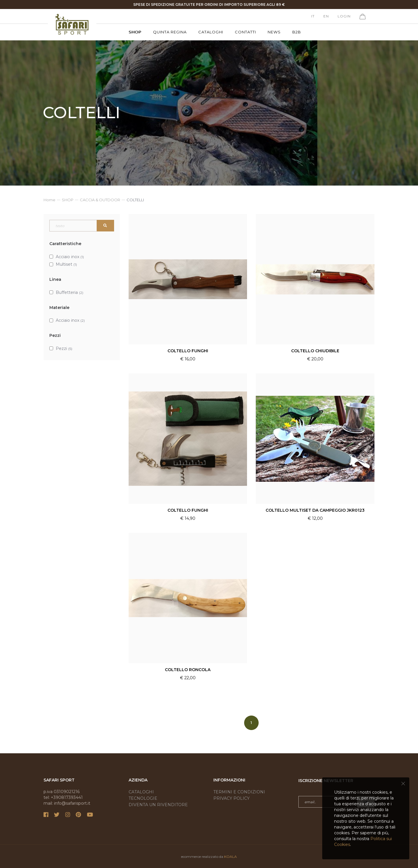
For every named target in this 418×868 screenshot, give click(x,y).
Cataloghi (211, 32)
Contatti (245, 32)
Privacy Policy (231, 798)
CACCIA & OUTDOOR (100, 200)
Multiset (66, 264)
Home (49, 200)
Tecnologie (143, 798)
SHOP (135, 32)
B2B (297, 32)
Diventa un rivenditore (158, 805)
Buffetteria (70, 292)
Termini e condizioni (239, 792)
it (313, 16)
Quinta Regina (170, 32)
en (326, 16)
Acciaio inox (70, 257)
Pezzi (64, 348)
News (274, 32)
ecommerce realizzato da (209, 857)
